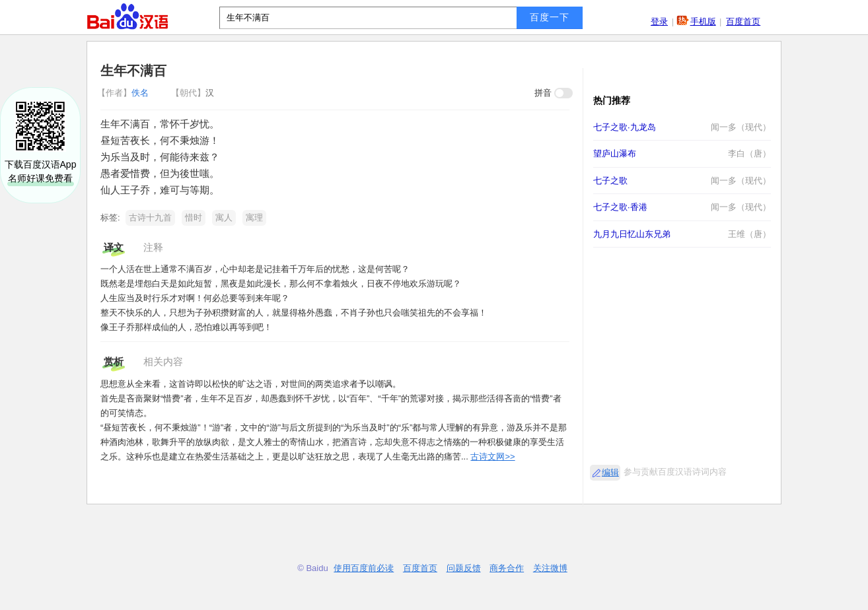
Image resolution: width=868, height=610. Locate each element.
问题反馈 (464, 568)
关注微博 (550, 568)
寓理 (254, 218)
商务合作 (507, 568)
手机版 (703, 21)
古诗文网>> (492, 457)
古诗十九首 (150, 218)
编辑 (610, 472)
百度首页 (743, 21)
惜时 (194, 218)
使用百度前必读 (364, 568)
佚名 (124, 93)
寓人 (224, 218)
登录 (659, 21)
